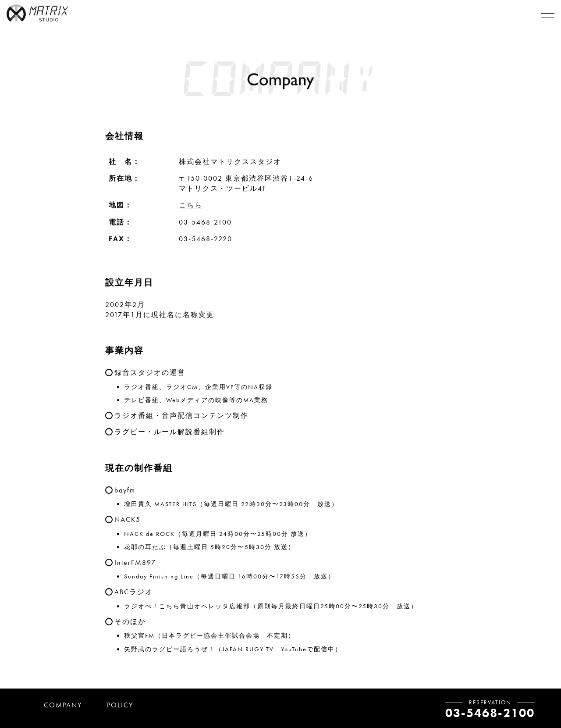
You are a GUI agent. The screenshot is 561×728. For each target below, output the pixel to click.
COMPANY (63, 705)
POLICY (120, 705)
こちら (191, 205)
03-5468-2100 (490, 713)
